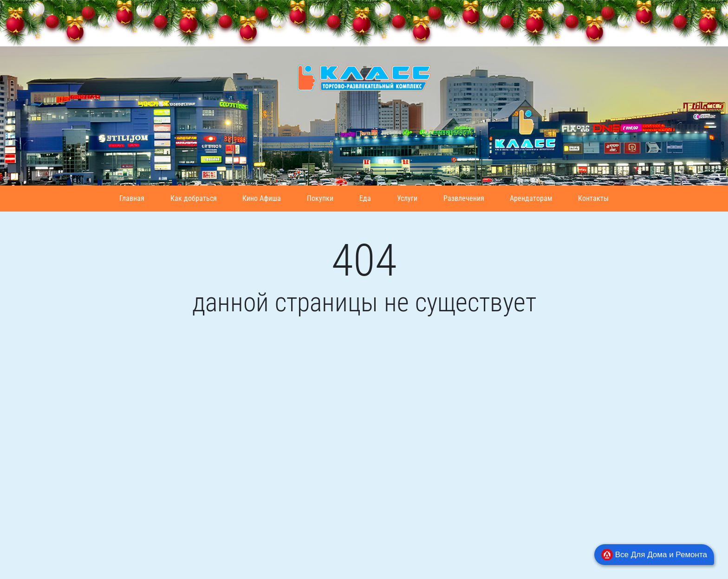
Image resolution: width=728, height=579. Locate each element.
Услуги (407, 198)
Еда (365, 198)
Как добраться (194, 198)
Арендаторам (531, 198)
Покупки (320, 198)
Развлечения (464, 198)
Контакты (593, 198)
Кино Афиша (262, 198)
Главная (132, 198)
